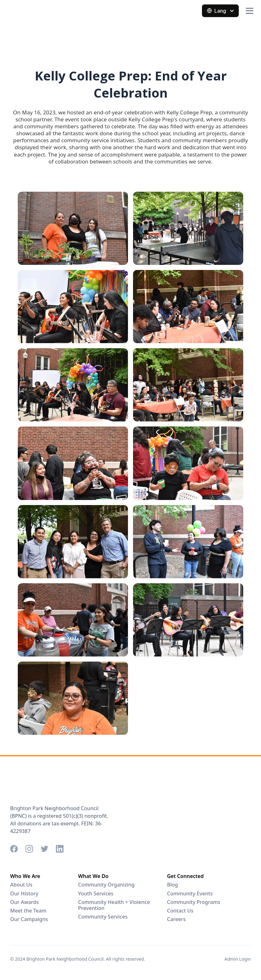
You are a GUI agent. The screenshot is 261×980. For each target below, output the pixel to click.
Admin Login (238, 959)
